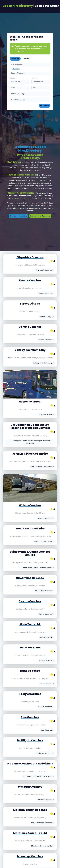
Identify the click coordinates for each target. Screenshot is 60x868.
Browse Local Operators (40, 216)
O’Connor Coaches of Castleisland (38, 776)
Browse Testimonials (18, 216)
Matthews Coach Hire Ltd (42, 846)
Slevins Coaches (46, 614)
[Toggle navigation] (58, 6)
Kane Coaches (47, 684)
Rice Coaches (47, 730)
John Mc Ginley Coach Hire (42, 467)
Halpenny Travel (46, 414)
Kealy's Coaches (46, 707)
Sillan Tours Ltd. (47, 637)
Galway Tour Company (43, 363)
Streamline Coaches (44, 591)
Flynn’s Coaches (46, 293)
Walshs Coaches (46, 518)
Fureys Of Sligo (47, 316)
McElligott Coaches (45, 753)
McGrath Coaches (45, 800)
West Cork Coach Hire (44, 541)
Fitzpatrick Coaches (45, 270)
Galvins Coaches (46, 340)
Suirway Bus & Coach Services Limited (37, 568)
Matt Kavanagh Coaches (42, 823)
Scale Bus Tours (46, 660)
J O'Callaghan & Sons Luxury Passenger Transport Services (30, 442)
